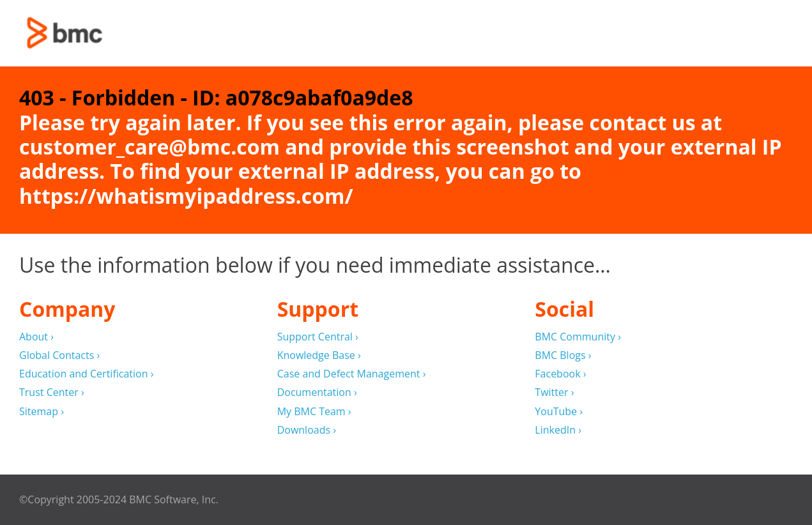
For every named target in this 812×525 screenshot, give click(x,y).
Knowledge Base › (319, 355)
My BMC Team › (314, 412)
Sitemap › (42, 412)
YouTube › (559, 412)
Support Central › (318, 337)
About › (36, 337)
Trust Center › (52, 392)
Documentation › (317, 392)
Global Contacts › (59, 355)
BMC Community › (578, 337)
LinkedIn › (558, 430)
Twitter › (554, 392)
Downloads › (307, 430)
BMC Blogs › (563, 355)
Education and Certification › (87, 374)
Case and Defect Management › (352, 374)
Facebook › (560, 374)
